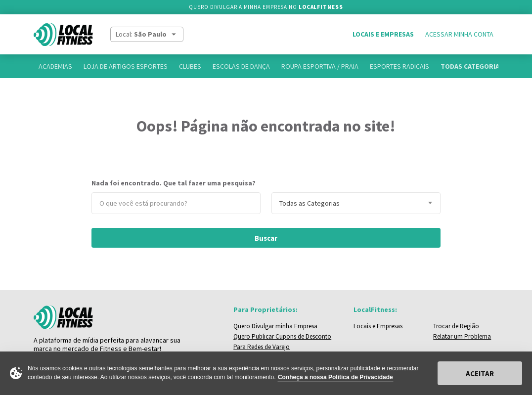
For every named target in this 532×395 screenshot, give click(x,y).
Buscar (266, 238)
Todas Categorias (472, 66)
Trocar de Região (456, 326)
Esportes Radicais (399, 66)
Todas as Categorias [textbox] (310, 203)
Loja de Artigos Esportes (126, 66)
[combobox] (356, 203)
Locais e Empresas (383, 34)
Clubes (190, 66)
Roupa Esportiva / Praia (320, 66)
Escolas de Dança (241, 66)
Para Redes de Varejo (262, 347)
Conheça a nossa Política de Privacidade (335, 377)
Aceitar (480, 373)
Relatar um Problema (462, 336)
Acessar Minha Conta (459, 34)
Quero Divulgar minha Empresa (275, 326)
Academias (55, 66)
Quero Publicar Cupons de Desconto (282, 336)
